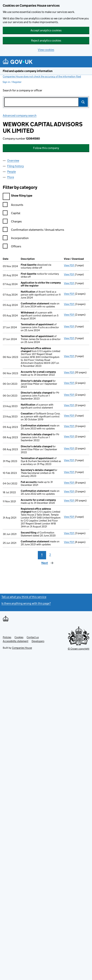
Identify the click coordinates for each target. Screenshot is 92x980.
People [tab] (11, 172)
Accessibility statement (16, 641)
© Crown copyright (79, 649)
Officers (12, 247)
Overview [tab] (13, 161)
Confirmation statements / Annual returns (33, 230)
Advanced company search (20, 115)
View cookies (46, 50)
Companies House (22, 648)
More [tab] (11, 177)
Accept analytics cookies (46, 30)
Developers (38, 641)
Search (83, 102)
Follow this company (46, 148)
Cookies (19, 637)
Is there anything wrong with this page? (26, 603)
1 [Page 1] (42, 555)
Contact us (33, 637)
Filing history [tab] (15, 166)
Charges (12, 222)
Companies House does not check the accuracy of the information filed (42, 76)
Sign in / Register (12, 82)
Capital (11, 214)
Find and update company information (28, 71)
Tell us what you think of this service (24, 597)
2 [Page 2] (50, 555)
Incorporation (16, 239)
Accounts (13, 205)
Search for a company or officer (22, 90)
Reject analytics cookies (46, 41)
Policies (7, 637)
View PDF (69, 265)
